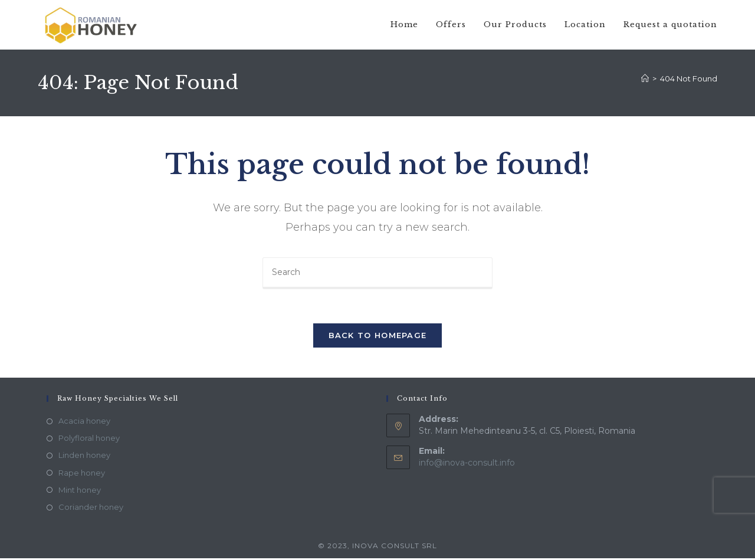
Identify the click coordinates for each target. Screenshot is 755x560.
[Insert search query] (377, 273)
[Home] (645, 78)
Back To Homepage (378, 337)
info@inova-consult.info (467, 464)
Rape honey (82, 474)
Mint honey (80, 492)
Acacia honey (84, 423)
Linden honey (84, 457)
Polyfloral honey (89, 440)
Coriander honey (91, 509)
